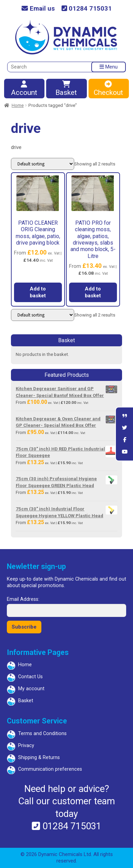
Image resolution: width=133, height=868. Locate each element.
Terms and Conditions (42, 734)
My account (31, 689)
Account (24, 89)
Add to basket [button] (38, 292)
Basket (66, 89)
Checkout (108, 89)
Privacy (26, 746)
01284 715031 (87, 9)
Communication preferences (50, 769)
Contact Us (30, 677)
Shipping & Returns (39, 758)
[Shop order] (43, 164)
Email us (38, 9)
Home (18, 105)
